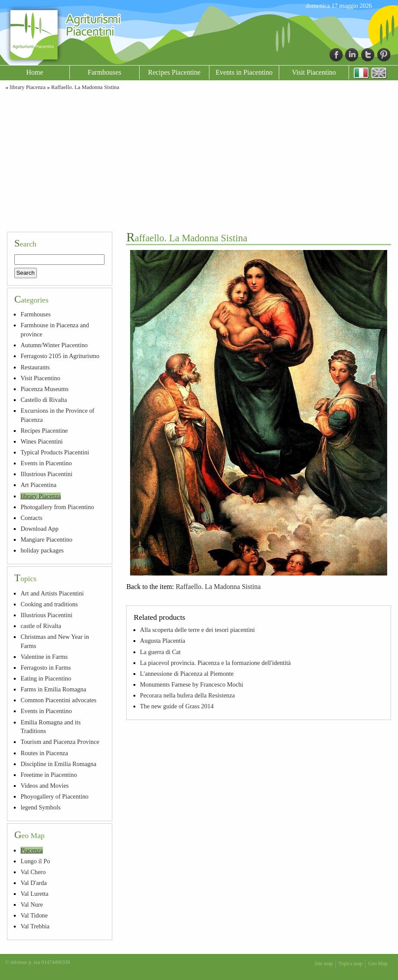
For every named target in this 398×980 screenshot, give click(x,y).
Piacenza (31, 850)
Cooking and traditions (49, 604)
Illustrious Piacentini (46, 474)
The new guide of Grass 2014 (177, 706)
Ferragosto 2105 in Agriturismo (60, 356)
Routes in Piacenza (44, 753)
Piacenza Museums (44, 389)
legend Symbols (40, 807)
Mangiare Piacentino (46, 539)
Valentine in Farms (44, 657)
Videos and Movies (44, 786)
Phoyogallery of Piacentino (54, 796)
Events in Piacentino (244, 72)
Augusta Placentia (163, 641)
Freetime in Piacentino (49, 775)
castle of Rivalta (41, 626)
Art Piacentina (38, 485)
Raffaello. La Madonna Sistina (85, 87)
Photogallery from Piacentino (57, 507)
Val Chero (33, 872)
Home (34, 72)
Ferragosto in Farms (46, 668)
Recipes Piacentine (174, 72)
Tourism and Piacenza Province (60, 742)
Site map (323, 964)
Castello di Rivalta (44, 400)
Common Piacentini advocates (58, 700)
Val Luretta (34, 894)
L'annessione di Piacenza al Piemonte (187, 674)
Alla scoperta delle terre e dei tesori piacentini (197, 630)
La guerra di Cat (160, 652)
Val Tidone (34, 915)
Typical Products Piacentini (55, 452)
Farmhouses (104, 72)
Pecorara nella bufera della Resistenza (188, 695)
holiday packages (42, 550)
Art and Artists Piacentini (52, 593)
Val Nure (32, 904)
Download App (39, 529)
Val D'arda (34, 883)
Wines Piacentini (41, 441)
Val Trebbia (35, 926)
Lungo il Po (35, 861)
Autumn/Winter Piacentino (54, 345)
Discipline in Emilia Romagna (58, 764)
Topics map (351, 964)
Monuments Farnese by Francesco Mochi (192, 684)
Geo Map (378, 964)
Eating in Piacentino (46, 678)
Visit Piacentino (314, 72)
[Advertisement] (199, 160)
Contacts (31, 518)
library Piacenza (28, 87)
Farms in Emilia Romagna (53, 689)
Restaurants (35, 367)
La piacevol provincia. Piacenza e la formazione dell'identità (215, 663)
